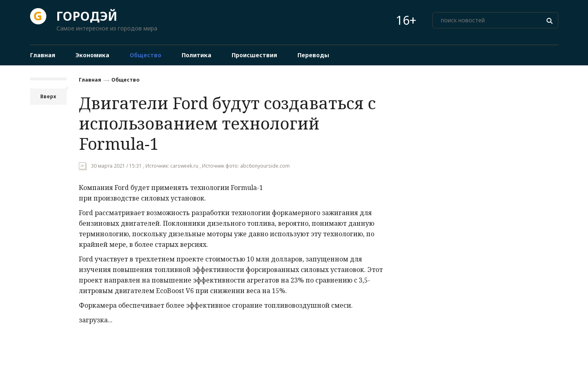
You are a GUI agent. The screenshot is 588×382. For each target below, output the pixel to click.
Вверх (48, 96)
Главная (90, 80)
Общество (125, 80)
